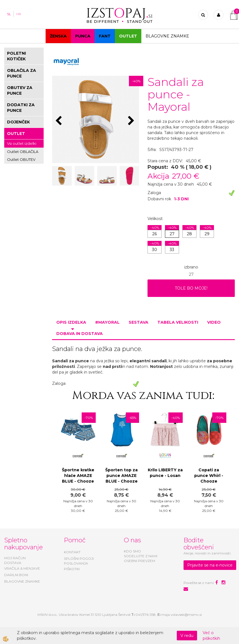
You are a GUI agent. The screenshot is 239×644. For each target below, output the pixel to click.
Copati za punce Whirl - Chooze (209, 476)
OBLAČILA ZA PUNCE (22, 73)
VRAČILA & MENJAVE (22, 568)
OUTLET (128, 36)
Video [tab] (214, 322)
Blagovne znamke (167, 36)
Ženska (58, 36)
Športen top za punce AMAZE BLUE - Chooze (121, 476)
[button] (132, 121)
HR (19, 14)
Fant (105, 36)
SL (9, 14)
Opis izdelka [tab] (71, 322)
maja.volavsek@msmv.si (182, 615)
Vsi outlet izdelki (22, 143)
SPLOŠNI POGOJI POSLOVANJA (79, 561)
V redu (187, 636)
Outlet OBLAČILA (23, 152)
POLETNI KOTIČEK (16, 56)
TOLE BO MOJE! (191, 288)
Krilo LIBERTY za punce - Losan (165, 473)
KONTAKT (72, 552)
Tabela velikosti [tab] (178, 322)
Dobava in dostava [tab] (80, 334)
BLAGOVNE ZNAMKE (22, 581)
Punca (83, 36)
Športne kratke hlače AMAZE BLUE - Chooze (78, 476)
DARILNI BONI (16, 575)
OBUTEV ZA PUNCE (20, 90)
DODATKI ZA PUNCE (21, 108)
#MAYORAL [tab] (107, 322)
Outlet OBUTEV (21, 159)
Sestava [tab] (139, 322)
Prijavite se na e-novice (210, 565)
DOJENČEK (18, 122)
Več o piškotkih (211, 636)
